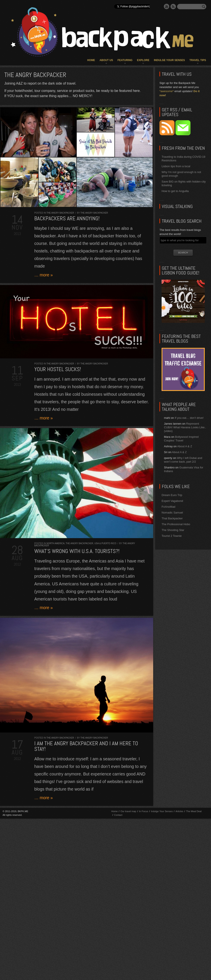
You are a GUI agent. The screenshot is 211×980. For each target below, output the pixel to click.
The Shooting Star (173, 530)
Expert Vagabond (172, 501)
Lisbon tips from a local (176, 166)
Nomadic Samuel (172, 513)
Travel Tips (198, 60)
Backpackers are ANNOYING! (67, 218)
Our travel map (128, 811)
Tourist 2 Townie (172, 536)
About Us (106, 60)
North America (56, 543)
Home (91, 60)
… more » (44, 275)
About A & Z (185, 446)
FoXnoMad (168, 507)
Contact (118, 815)
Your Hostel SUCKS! (58, 369)
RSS (173, 6)
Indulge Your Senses (169, 60)
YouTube (167, 6)
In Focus (143, 811)
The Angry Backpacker (60, 213)
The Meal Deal (194, 811)
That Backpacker (172, 518)
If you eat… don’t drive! (189, 418)
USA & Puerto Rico (105, 543)
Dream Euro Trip (172, 495)
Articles (179, 811)
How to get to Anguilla (175, 191)
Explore (143, 60)
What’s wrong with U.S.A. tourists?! (77, 551)
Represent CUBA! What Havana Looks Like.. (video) (185, 427)
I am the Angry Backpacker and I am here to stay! (86, 746)
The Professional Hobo (176, 524)
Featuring (125, 60)
